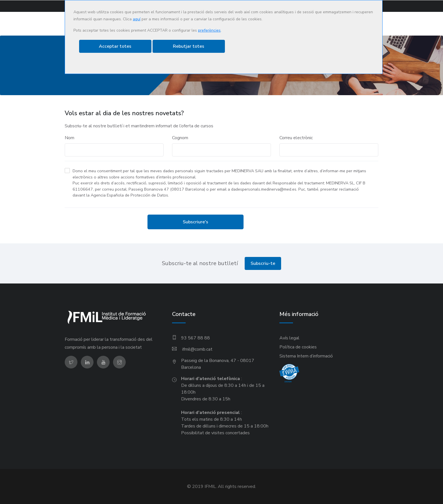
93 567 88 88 (196, 338)
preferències (209, 30)
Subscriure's (196, 222)
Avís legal (289, 338)
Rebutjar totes (189, 46)
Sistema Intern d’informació (306, 356)
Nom (70, 138)
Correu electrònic (296, 138)
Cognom (180, 138)
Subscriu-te (263, 263)
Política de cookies (298, 347)
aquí (137, 19)
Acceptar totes (115, 46)
